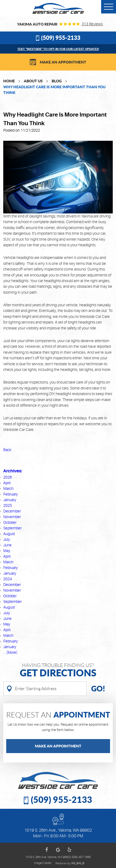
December (12, 511)
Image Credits (43, 863)
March (8, 489)
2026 (8, 477)
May (7, 551)
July (7, 539)
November (12, 517)
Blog (57, 81)
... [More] (10, 652)
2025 (8, 505)
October (10, 522)
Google (58, 850)
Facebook (47, 850)
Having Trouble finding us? (58, 670)
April (7, 483)
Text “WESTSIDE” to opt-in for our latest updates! (58, 49)
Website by (70, 863)
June (7, 545)
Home (9, 81)
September (12, 528)
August (9, 534)
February (11, 494)
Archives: (13, 471)
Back (7, 450)
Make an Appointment (63, 62)
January (10, 500)
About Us (33, 81)
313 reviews (92, 24)
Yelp (69, 850)
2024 (8, 579)
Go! (98, 688)
